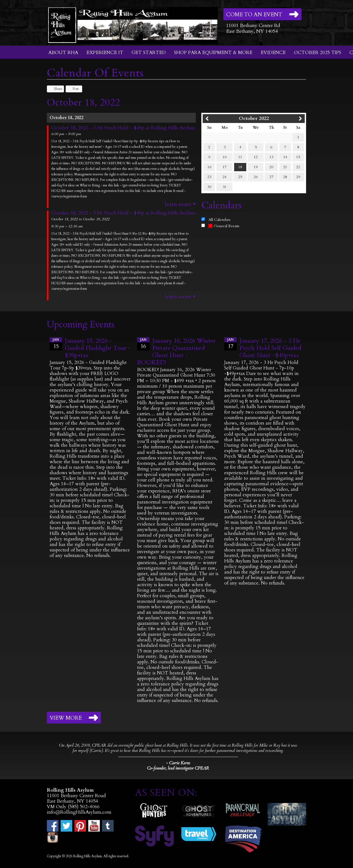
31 (224, 187)
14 (285, 157)
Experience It (105, 53)
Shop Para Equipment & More (213, 53)
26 (256, 177)
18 (240, 167)
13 (271, 157)
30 (209, 187)
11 (240, 157)
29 (298, 177)
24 (224, 177)
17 (224, 167)
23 (209, 177)
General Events (224, 226)
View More (66, 718)
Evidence (273, 53)
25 (240, 177)
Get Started (149, 53)
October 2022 (254, 118)
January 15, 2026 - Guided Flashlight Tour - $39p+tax (98, 348)
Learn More (178, 204)
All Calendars (220, 220)
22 (298, 167)
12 (256, 157)
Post (73, 89)
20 (271, 167)
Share (55, 89)
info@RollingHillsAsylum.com (79, 812)
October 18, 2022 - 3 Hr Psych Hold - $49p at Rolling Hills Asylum (123, 128)
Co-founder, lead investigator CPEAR (178, 768)
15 (298, 157)
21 (285, 167)
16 (209, 167)
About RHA (63, 53)
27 (271, 177)
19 (256, 167)
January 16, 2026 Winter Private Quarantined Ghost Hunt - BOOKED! (176, 352)
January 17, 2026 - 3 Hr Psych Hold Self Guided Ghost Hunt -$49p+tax (270, 348)
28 (285, 177)
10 (224, 157)
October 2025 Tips (318, 53)
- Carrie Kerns (178, 763)
